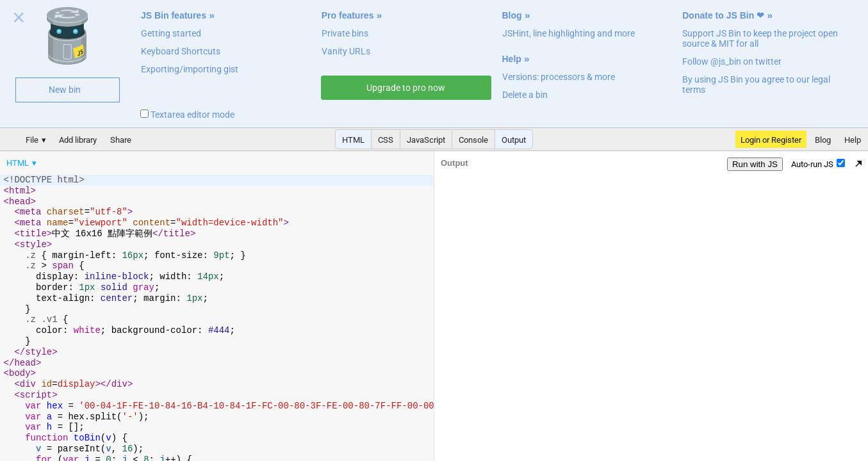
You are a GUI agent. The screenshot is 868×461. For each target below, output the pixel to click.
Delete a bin (525, 95)
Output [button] (514, 140)
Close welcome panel (19, 20)
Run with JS (755, 164)
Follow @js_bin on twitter (732, 61)
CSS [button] (386, 140)
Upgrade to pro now (406, 88)
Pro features (348, 15)
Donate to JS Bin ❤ (723, 15)
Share (121, 140)
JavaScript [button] (426, 140)
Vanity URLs (346, 51)
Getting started (171, 33)
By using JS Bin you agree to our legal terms (756, 85)
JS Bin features (174, 15)
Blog (512, 15)
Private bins (345, 33)
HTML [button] (353, 140)
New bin (65, 90)
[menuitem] (22, 163)
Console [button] (473, 140)
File (32, 140)
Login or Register (771, 140)
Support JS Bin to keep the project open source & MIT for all (760, 38)
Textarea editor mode (187, 115)
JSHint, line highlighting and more (569, 33)
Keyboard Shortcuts (181, 51)
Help (512, 59)
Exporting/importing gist (190, 69)
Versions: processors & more (559, 77)
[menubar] (102, 160)
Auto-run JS (818, 164)
